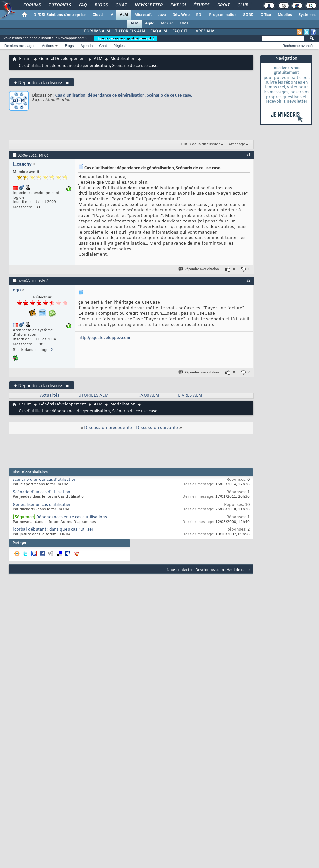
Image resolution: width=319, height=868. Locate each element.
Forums (32, 5)
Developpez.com (210, 569)
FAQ (83, 5)
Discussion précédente (108, 428)
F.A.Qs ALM (148, 396)
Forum (25, 59)
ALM (124, 15)
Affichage (237, 144)
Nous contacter (180, 569)
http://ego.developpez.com (104, 338)
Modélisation (123, 59)
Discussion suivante (157, 428)
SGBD (248, 15)
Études (201, 5)
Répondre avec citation (199, 269)
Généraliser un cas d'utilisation (42, 505)
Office (266, 15)
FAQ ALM (159, 31)
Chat (121, 5)
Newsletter (148, 5)
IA (111, 15)
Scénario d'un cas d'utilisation (42, 492)
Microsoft (143, 15)
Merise (167, 23)
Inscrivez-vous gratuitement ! (126, 38)
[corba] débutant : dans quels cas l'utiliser (53, 530)
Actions (48, 46)
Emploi (178, 5)
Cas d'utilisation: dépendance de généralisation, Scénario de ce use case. (124, 95)
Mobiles (285, 15)
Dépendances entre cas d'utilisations (72, 517)
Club (242, 5)
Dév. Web (181, 15)
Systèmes (307, 15)
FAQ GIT (180, 31)
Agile (150, 23)
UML (184, 23)
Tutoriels (60, 5)
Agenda (86, 46)
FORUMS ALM (97, 31)
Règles (119, 46)
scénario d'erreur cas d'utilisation (45, 480)
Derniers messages (20, 46)
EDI (199, 15)
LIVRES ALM (204, 31)
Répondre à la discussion (42, 82)
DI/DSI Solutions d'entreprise (60, 15)
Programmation (223, 15)
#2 (248, 280)
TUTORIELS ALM (130, 31)
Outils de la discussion (201, 144)
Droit (223, 5)
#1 (248, 155)
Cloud (98, 15)
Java (162, 15)
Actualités (50, 396)
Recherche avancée (298, 46)
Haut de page (238, 569)
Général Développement (63, 59)
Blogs (101, 5)
